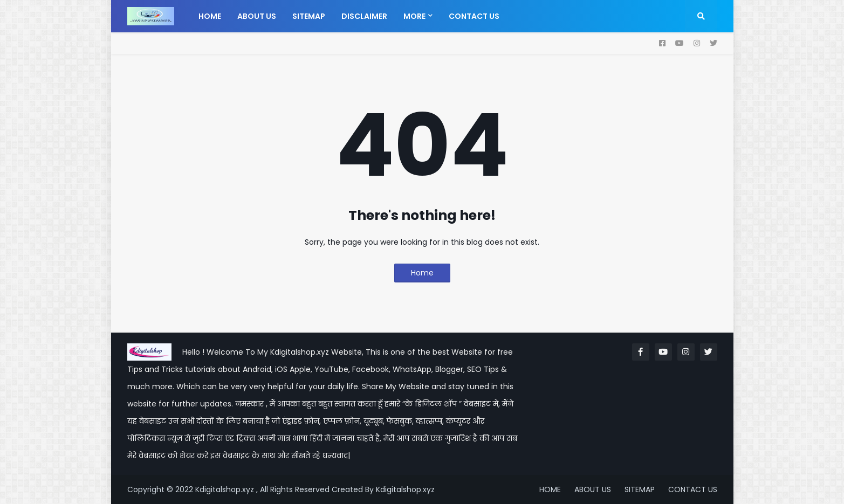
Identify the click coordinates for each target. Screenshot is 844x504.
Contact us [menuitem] (474, 16)
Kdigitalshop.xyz (405, 489)
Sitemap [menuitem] (309, 16)
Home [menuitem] (210, 16)
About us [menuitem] (257, 16)
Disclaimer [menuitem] (364, 16)
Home (422, 273)
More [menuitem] (414, 16)
